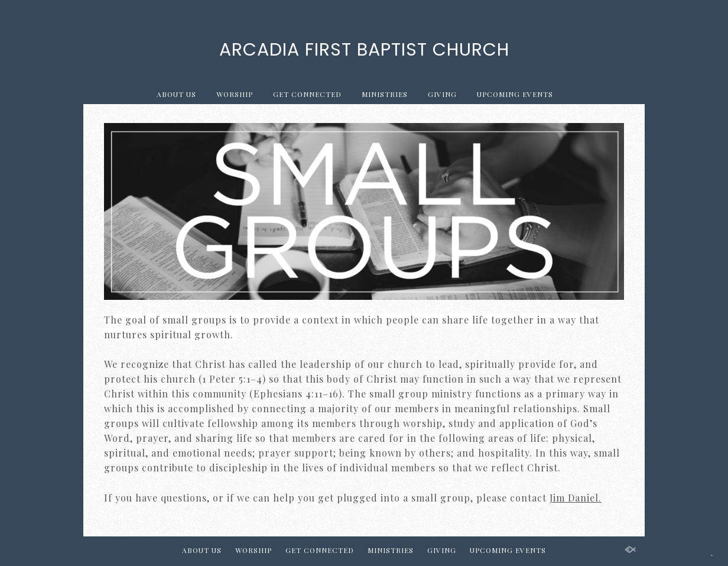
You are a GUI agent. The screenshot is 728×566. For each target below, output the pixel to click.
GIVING (442, 94)
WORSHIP (235, 94)
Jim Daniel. (576, 498)
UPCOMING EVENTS (515, 94)
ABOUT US (176, 94)
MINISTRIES (385, 94)
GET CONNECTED (307, 94)
